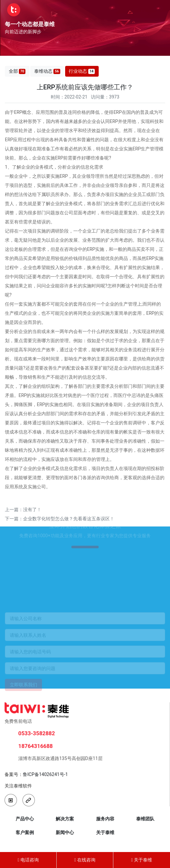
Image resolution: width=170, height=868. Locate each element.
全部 (17, 71)
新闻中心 (65, 832)
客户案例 (25, 832)
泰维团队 (145, 819)
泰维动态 (47, 71)
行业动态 (82, 71)
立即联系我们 (23, 690)
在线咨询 (85, 860)
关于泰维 (105, 832)
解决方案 (65, 819)
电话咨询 (28, 860)
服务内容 (105, 819)
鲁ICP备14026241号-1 (45, 774)
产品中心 (25, 819)
